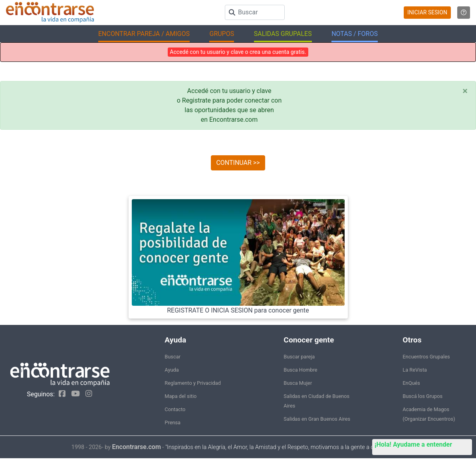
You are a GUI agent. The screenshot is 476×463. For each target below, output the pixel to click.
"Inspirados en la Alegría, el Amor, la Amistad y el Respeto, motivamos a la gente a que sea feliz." (285, 447)
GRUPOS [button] (222, 34)
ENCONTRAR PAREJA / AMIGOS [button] (144, 34)
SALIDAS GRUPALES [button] (283, 34)
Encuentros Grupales (426, 357)
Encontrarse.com (137, 447)
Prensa (173, 422)
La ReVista (415, 370)
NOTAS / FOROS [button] (355, 34)
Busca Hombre (300, 370)
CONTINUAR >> (238, 163)
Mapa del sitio (180, 396)
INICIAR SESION (427, 12)
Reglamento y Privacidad (193, 383)
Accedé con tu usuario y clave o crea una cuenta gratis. (238, 52)
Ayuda (172, 370)
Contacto (175, 409)
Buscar (173, 357)
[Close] (465, 91)
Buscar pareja (299, 357)
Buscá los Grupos (422, 396)
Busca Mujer (298, 383)
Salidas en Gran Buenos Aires (317, 419)
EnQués (411, 383)
